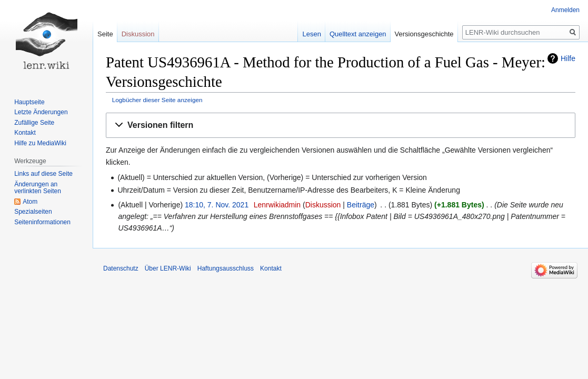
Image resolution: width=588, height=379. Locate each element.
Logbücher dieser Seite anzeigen (157, 100)
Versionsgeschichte (424, 34)
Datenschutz (121, 268)
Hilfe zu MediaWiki (40, 143)
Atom (30, 202)
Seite (105, 34)
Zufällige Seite (34, 123)
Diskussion (323, 205)
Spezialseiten (33, 212)
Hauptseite (29, 102)
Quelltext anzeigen (358, 34)
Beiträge (361, 205)
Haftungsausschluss (226, 268)
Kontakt (25, 133)
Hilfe (568, 58)
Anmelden (565, 10)
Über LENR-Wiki (168, 268)
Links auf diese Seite (43, 174)
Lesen (311, 34)
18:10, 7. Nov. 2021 (217, 205)
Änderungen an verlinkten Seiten (38, 188)
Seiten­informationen (42, 222)
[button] (341, 126)
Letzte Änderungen (41, 112)
